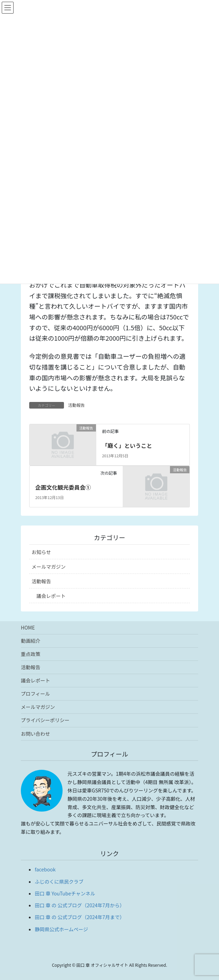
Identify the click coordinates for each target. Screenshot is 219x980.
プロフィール (35, 694)
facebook (45, 869)
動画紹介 (31, 641)
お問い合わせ (35, 734)
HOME (28, 627)
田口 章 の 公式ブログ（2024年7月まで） (80, 917)
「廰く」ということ (127, 445)
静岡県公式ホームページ (61, 929)
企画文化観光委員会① (63, 487)
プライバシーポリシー (45, 720)
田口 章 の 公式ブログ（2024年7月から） (80, 905)
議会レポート (51, 596)
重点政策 (31, 654)
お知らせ (41, 552)
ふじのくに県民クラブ (59, 882)
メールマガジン (49, 567)
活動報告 (76, 405)
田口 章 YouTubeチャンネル (65, 893)
